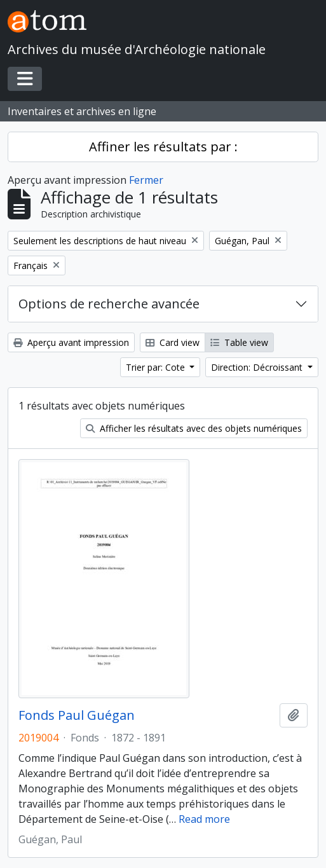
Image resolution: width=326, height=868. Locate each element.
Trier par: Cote (157, 367)
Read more (204, 819)
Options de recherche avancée (109, 304)
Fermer (146, 180)
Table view (239, 342)
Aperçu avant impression (71, 342)
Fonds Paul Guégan (77, 715)
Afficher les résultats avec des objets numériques (194, 428)
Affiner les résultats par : (163, 147)
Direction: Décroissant (258, 367)
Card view (173, 342)
